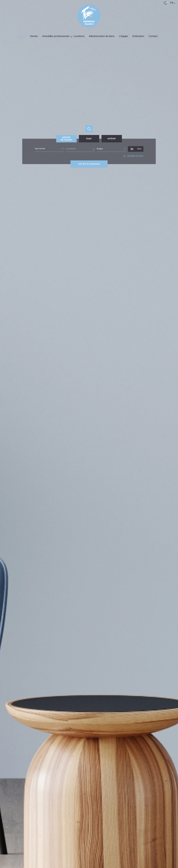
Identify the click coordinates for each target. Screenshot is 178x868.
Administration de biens (102, 36)
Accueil (22, 36)
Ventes (34, 36)
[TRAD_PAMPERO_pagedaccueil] (89, 27)
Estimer (112, 139)
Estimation (138, 36)
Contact (153, 36)
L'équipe (123, 36)
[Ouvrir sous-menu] (71, 36)
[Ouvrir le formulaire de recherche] (136, 149)
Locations (79, 36)
